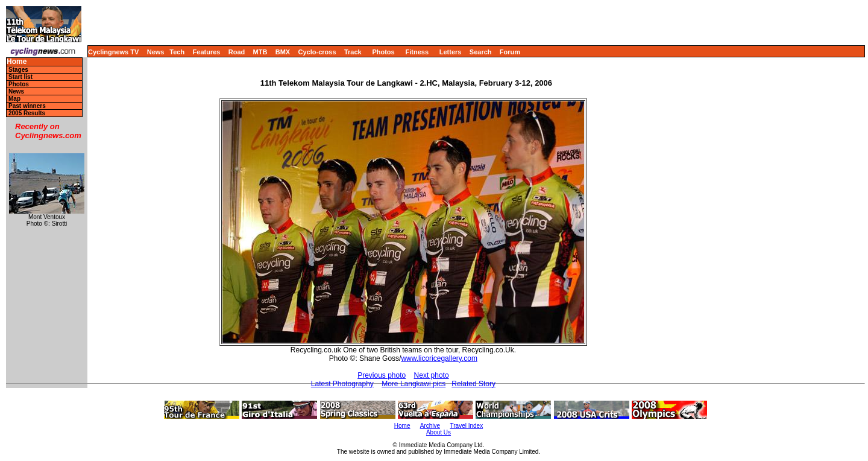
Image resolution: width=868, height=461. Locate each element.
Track (353, 52)
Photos (383, 52)
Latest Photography (342, 384)
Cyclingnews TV (113, 52)
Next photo (432, 375)
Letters (451, 52)
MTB (260, 52)
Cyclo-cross (317, 52)
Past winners (27, 106)
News (156, 52)
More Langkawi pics (414, 384)
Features (207, 52)
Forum (510, 52)
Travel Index (467, 426)
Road (237, 52)
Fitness (417, 52)
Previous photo (382, 375)
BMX (283, 52)
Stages (18, 70)
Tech (177, 52)
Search (481, 52)
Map (14, 99)
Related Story (473, 384)
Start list (20, 77)
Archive (430, 426)
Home (17, 62)
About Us (439, 432)
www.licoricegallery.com (439, 358)
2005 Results (27, 113)
